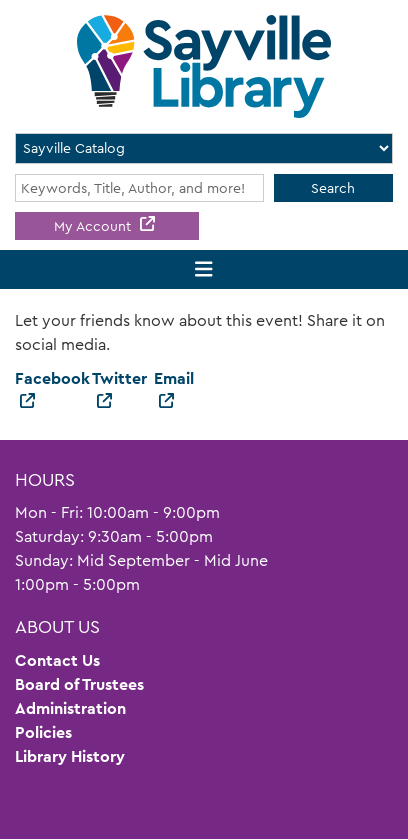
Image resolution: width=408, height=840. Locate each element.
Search (333, 188)
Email (174, 378)
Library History (70, 756)
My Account (94, 226)
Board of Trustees (79, 684)
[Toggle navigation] (204, 269)
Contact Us (57, 660)
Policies (43, 732)
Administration (70, 708)
